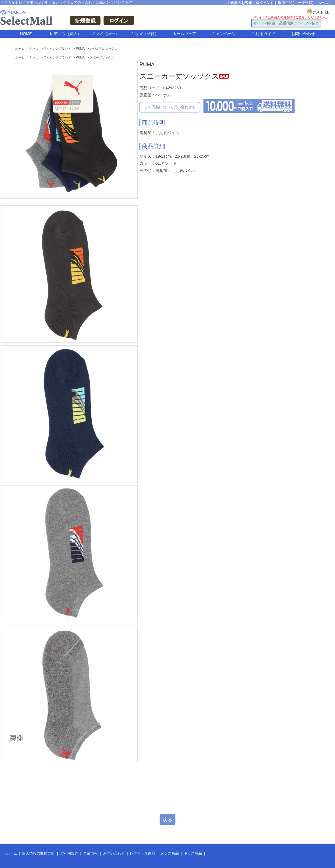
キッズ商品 (193, 853)
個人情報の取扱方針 (38, 853)
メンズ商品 (170, 853)
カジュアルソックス (104, 49)
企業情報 (90, 853)
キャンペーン (224, 34)
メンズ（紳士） (105, 34)
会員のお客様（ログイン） (252, 3)
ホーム (323, 3)
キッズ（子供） (145, 34)
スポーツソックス (102, 57)
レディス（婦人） (65, 34)
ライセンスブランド (57, 49)
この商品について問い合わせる (170, 107)
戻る (167, 820)
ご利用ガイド (263, 34)
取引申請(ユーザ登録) (296, 3)
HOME (26, 34)
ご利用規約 (69, 853)
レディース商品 (143, 853)
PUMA (80, 49)
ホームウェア (184, 34)
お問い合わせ (303, 34)
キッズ (34, 49)
